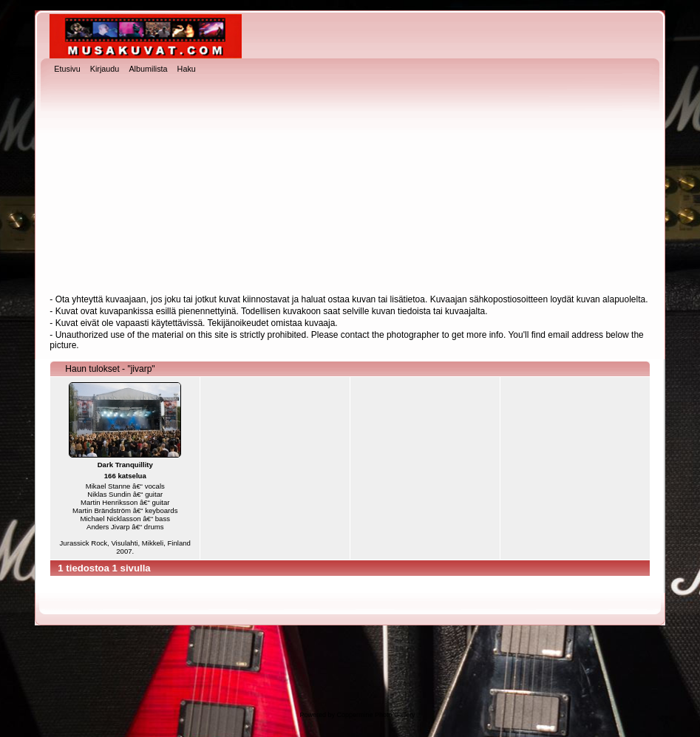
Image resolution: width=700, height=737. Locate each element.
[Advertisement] (350, 186)
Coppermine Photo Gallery (376, 715)
